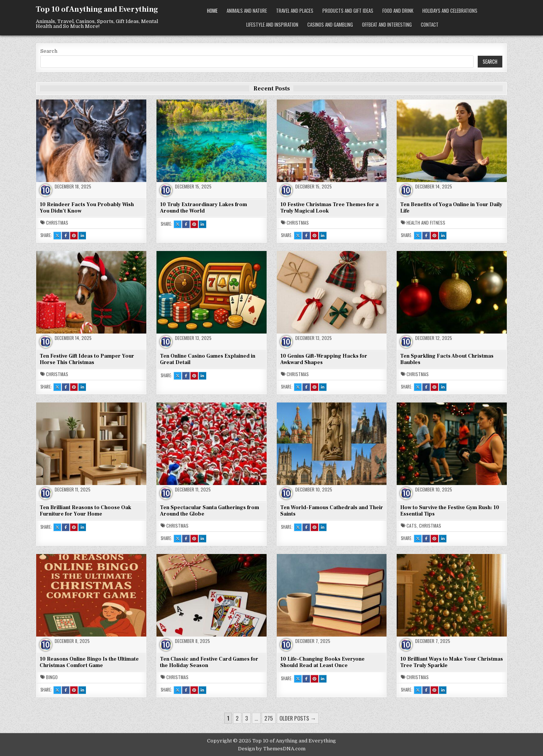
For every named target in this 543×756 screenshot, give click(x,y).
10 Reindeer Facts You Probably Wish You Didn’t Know (87, 208)
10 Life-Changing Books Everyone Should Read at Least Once (322, 662)
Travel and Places (295, 11)
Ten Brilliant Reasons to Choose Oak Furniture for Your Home (85, 511)
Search (49, 51)
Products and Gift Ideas (348, 11)
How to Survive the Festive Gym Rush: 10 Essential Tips (450, 511)
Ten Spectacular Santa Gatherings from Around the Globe (209, 511)
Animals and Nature (247, 11)
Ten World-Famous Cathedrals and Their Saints (332, 511)
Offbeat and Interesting (387, 24)
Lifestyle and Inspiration (272, 24)
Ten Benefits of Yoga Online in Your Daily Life (451, 208)
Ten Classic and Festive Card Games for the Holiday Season (209, 662)
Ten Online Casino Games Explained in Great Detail (208, 359)
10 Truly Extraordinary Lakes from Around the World (203, 208)
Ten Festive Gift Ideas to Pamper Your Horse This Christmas (87, 359)
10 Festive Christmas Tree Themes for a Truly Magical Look (329, 208)
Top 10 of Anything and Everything (97, 9)
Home (212, 11)
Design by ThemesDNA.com (272, 749)
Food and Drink (398, 11)
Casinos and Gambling (330, 24)
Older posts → (298, 718)
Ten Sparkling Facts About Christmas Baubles (447, 359)
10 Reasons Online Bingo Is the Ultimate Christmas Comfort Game (89, 662)
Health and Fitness (426, 223)
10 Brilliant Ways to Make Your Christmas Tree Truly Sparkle (452, 662)
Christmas (57, 223)
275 (269, 718)
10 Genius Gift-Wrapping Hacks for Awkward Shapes (324, 359)
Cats (412, 526)
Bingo (52, 677)
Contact (430, 24)
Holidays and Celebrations (450, 11)
